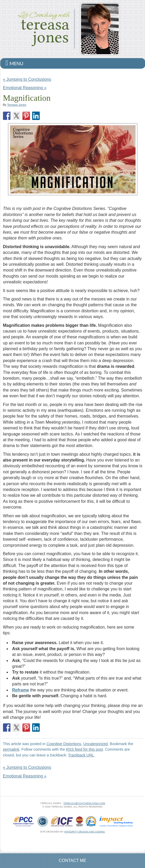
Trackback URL (81, 755)
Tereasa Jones (17, 105)
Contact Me (72, 861)
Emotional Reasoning (25, 88)
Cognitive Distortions (64, 744)
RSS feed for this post (84, 749)
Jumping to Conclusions (27, 79)
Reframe (21, 690)
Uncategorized (96, 744)
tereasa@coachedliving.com (84, 803)
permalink (11, 749)
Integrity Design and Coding (84, 832)
